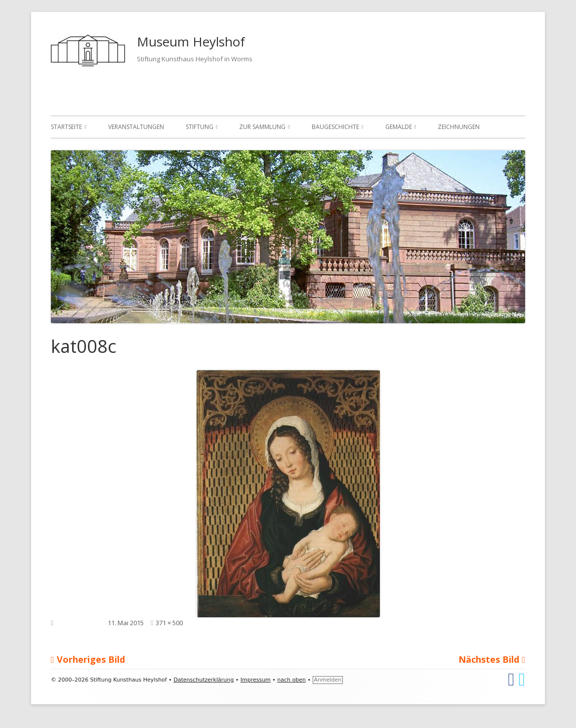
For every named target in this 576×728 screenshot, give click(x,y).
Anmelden (328, 680)
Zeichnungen (459, 127)
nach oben (291, 680)
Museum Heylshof (191, 42)
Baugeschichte (335, 127)
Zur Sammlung (262, 127)
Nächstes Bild (489, 659)
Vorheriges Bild (91, 659)
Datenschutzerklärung (204, 680)
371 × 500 (169, 623)
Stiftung (200, 127)
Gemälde (399, 127)
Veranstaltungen (136, 127)
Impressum (256, 680)
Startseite (66, 127)
